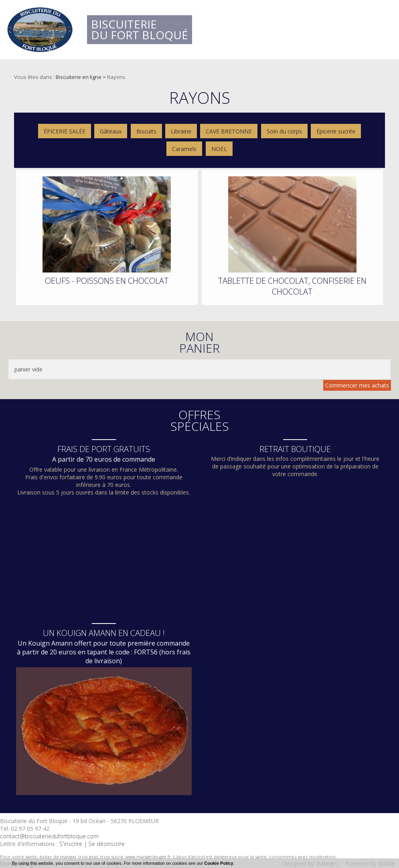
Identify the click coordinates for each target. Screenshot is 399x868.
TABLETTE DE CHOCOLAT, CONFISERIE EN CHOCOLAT (292, 286)
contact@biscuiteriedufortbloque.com (49, 836)
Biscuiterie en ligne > (81, 77)
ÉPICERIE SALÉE (65, 131)
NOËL (219, 149)
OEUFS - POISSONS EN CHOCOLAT (107, 281)
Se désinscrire (107, 844)
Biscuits (146, 131)
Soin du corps (284, 131)
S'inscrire (71, 844)
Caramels (184, 149)
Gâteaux (111, 131)
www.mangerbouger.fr (148, 857)
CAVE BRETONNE (229, 131)
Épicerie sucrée (336, 131)
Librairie (181, 131)
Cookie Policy (219, 863)
